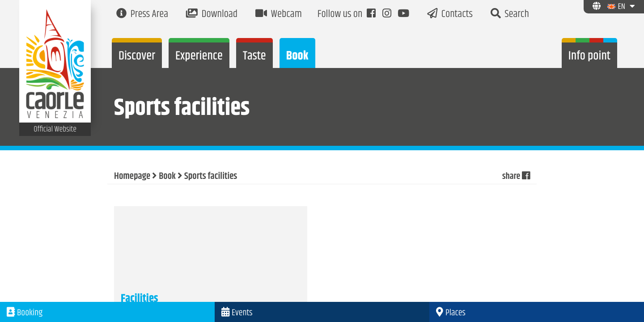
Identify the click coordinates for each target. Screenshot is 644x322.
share (516, 177)
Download (212, 15)
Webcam (279, 15)
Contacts (450, 15)
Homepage (132, 177)
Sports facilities (211, 177)
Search (510, 15)
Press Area (142, 15)
